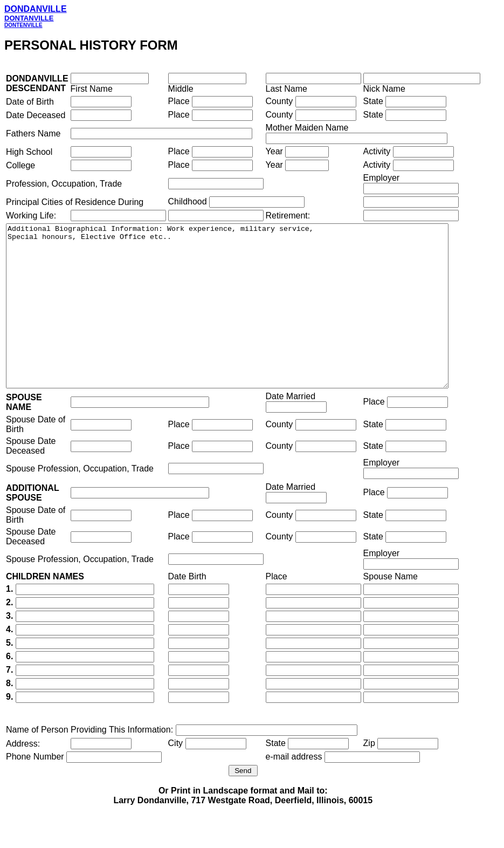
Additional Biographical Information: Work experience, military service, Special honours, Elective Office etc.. (254, 322)
